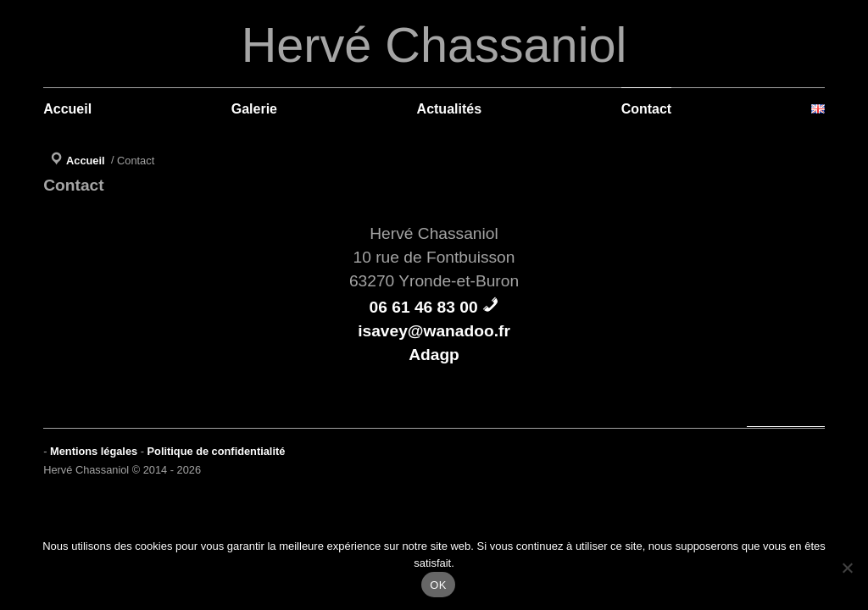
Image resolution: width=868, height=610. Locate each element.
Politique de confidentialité (217, 451)
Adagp (434, 355)
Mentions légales (94, 451)
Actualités (449, 109)
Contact (647, 109)
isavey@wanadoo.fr (434, 331)
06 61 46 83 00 (424, 307)
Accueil (67, 109)
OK (438, 585)
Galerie (254, 109)
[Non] (847, 568)
